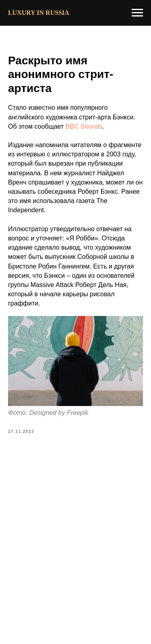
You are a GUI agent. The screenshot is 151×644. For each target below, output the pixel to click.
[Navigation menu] (137, 13)
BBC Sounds (84, 126)
